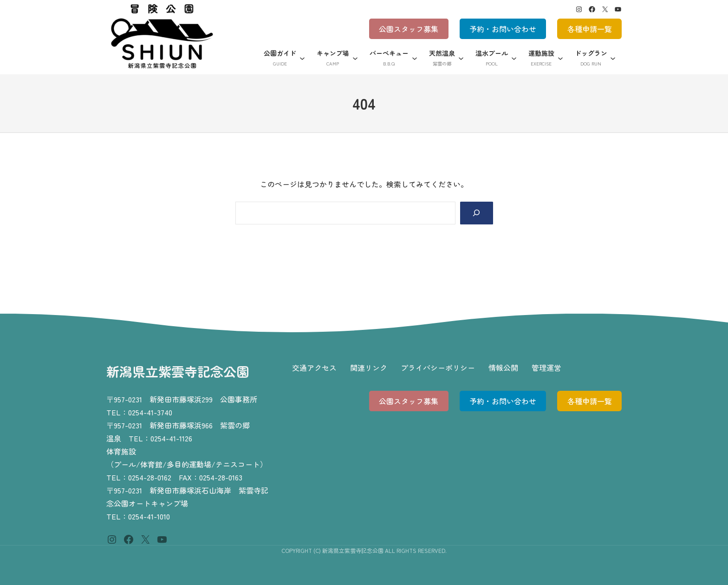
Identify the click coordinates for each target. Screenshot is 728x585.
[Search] (477, 213)
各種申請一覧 (590, 29)
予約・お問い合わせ (503, 29)
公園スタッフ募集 (409, 29)
